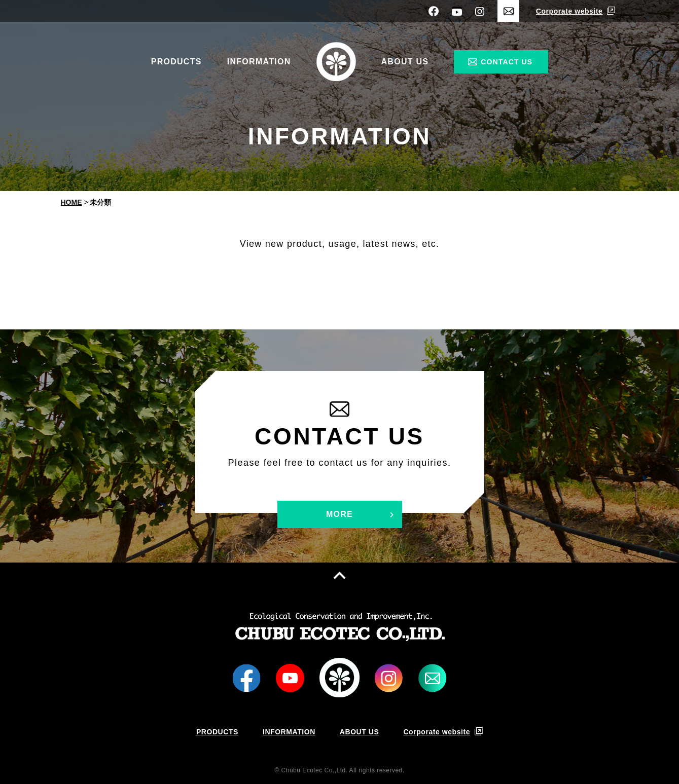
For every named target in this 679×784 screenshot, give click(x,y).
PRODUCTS (176, 62)
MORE (340, 514)
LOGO (340, 678)
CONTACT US (507, 62)
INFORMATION (259, 62)
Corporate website (569, 11)
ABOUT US (405, 62)
